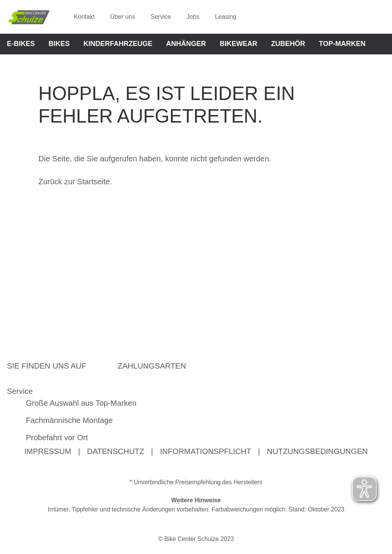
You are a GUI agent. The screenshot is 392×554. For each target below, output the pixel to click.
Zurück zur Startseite (74, 182)
